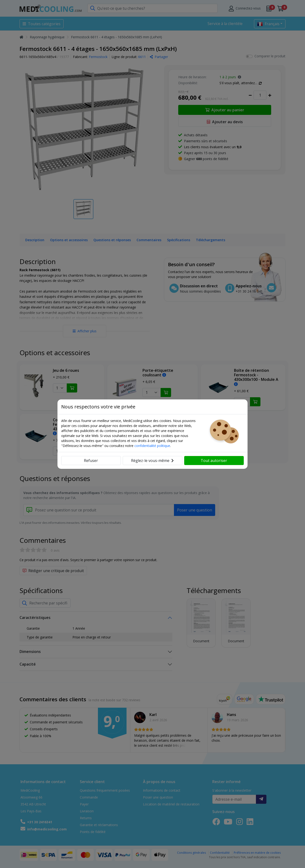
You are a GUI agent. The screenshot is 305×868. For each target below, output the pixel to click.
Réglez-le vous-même (152, 461)
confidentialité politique (152, 446)
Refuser (91, 461)
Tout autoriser (214, 461)
